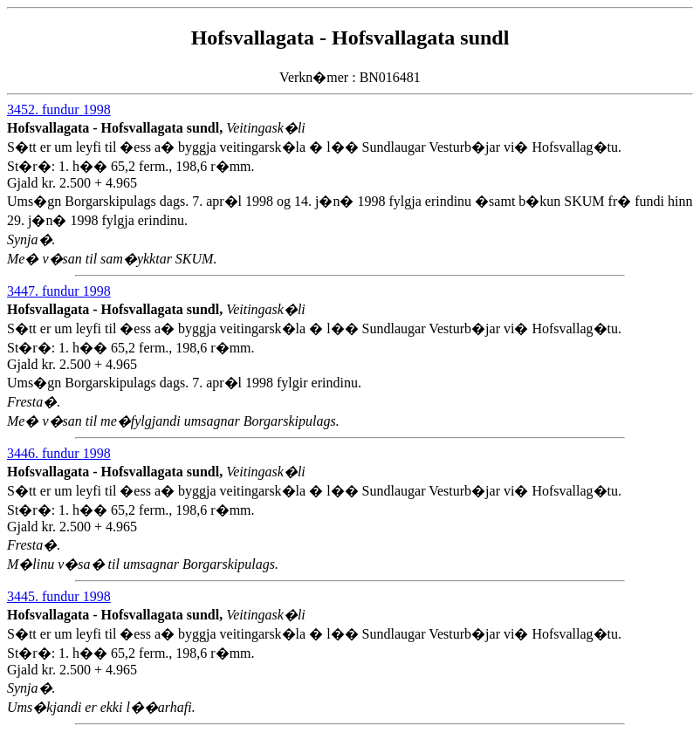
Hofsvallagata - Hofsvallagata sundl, (117, 128)
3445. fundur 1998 (59, 596)
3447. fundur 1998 (59, 291)
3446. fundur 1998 (59, 453)
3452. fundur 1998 (59, 109)
